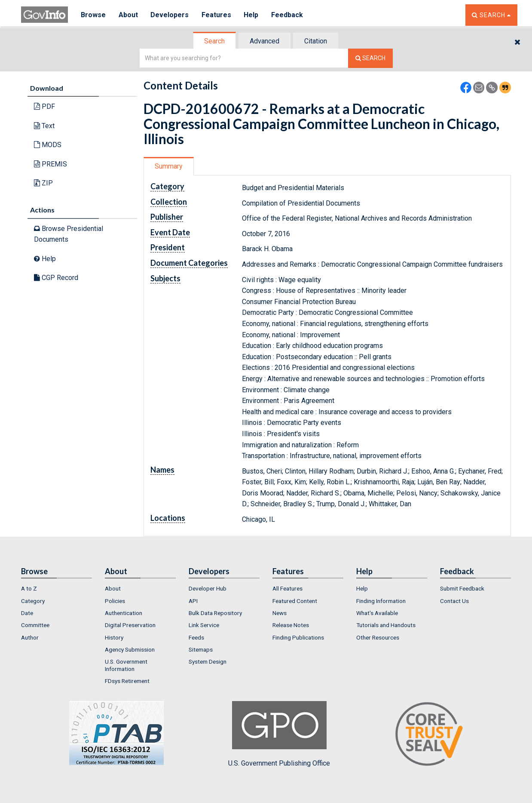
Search (214, 41)
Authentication (124, 613)
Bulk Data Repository (215, 613)
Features (217, 15)
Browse (93, 15)
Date (27, 613)
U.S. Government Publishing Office (279, 734)
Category (33, 601)
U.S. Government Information (126, 665)
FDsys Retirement (127, 681)
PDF (44, 106)
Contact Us (454, 601)
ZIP (43, 183)
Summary (169, 166)
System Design (208, 661)
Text (44, 126)
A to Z (29, 588)
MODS (48, 145)
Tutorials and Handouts (386, 625)
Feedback (288, 15)
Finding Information (381, 601)
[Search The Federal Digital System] (370, 58)
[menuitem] (57, 588)
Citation (316, 41)
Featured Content (295, 601)
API (193, 601)
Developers (170, 15)
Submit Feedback (462, 588)
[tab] (215, 41)
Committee (35, 625)
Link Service (204, 625)
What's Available (377, 613)
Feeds (196, 637)
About (128, 15)
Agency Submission (130, 649)
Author (30, 637)
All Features (287, 588)
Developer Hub (208, 588)
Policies (115, 601)
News (280, 613)
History (114, 637)
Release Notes (291, 625)
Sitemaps (201, 649)
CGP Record (56, 278)
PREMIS (50, 164)
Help (252, 15)
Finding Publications (298, 637)
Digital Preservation (130, 625)
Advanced (264, 41)
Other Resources (378, 637)
